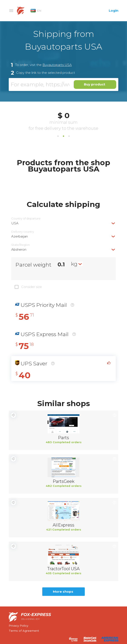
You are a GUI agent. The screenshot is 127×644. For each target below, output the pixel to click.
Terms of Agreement (24, 631)
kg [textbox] (74, 264)
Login (114, 10)
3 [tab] (69, 136)
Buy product (95, 84)
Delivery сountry (23, 232)
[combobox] (63, 223)
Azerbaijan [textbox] (20, 236)
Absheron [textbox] (19, 249)
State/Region (20, 245)
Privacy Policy (18, 626)
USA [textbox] (15, 223)
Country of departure (26, 219)
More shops (63, 592)
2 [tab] (63, 136)
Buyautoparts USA (57, 65)
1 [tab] (58, 136)
